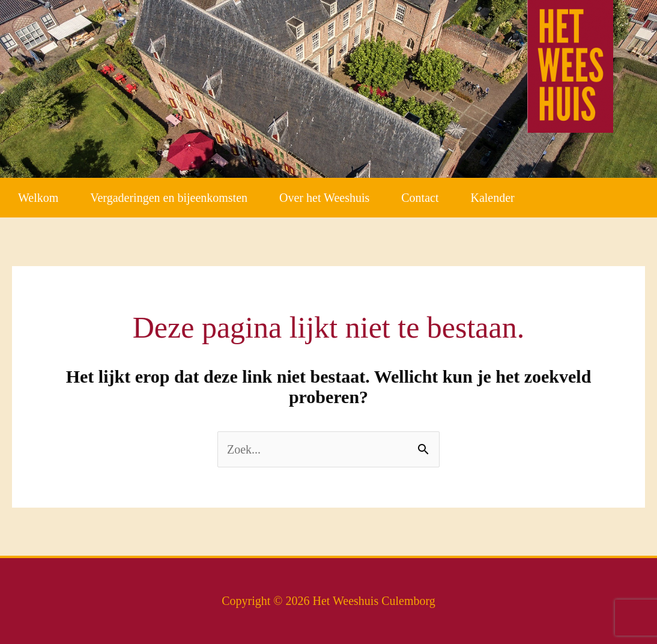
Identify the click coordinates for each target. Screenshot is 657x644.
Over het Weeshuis (324, 198)
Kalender (492, 198)
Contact (420, 198)
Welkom (38, 198)
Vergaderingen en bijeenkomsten (169, 198)
